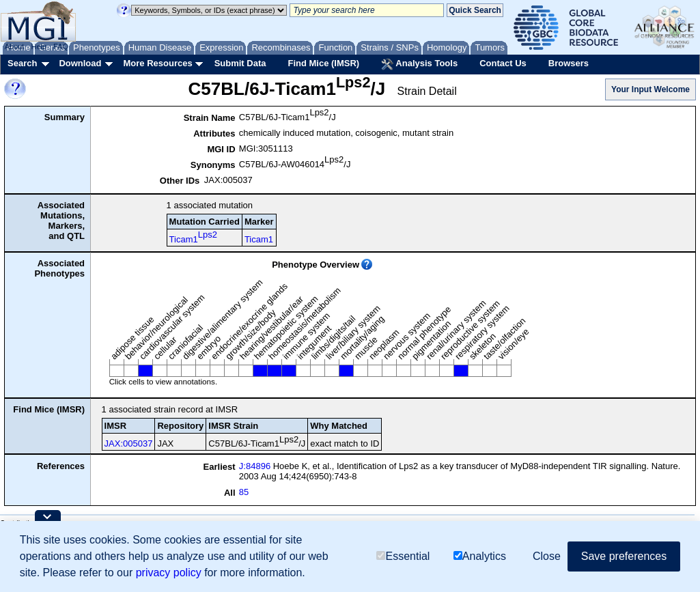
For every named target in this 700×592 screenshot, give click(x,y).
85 (244, 492)
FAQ (61, 46)
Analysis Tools (419, 64)
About (15, 46)
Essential (403, 556)
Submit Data (240, 63)
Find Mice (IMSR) (323, 63)
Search (22, 63)
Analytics (480, 556)
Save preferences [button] (624, 556)
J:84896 (255, 466)
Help (39, 46)
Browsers (569, 63)
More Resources (157, 63)
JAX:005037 (129, 443)
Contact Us (503, 63)
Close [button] (547, 556)
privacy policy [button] (169, 573)
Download (80, 63)
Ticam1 (193, 237)
